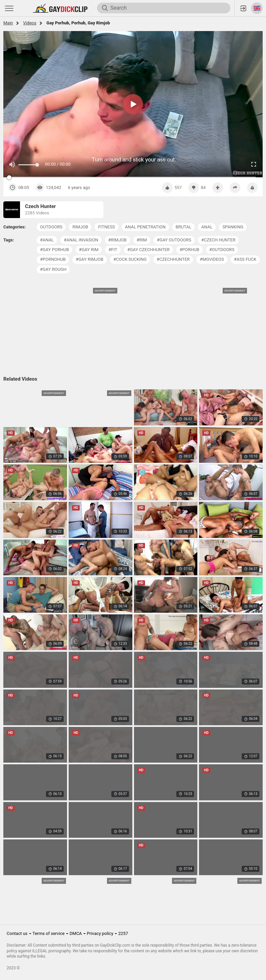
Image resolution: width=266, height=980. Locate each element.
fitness (106, 227)
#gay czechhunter (148, 250)
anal (207, 227)
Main (8, 23)
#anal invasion (81, 240)
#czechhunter (173, 259)
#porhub (189, 250)
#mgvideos (212, 259)
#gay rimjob (89, 259)
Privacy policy (100, 933)
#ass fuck (245, 259)
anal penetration (145, 227)
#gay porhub (54, 250)
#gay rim (89, 250)
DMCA (76, 933)
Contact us (17, 933)
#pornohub (53, 259)
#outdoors (222, 250)
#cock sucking (130, 259)
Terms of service (49, 933)
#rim (142, 240)
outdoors (51, 227)
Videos (30, 23)
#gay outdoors (174, 240)
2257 (123, 933)
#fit (113, 250)
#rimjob (117, 240)
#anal (47, 240)
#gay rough (53, 269)
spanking (233, 227)
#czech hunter (218, 240)
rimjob (80, 227)
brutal (183, 227)
